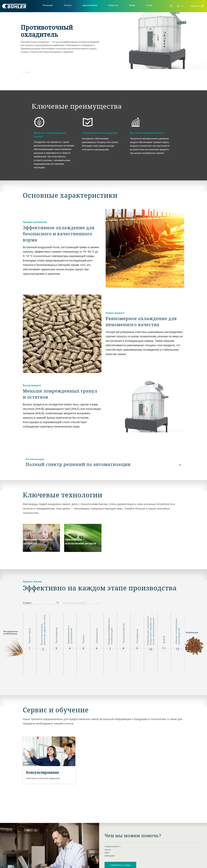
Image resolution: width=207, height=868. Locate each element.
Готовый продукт (81, 603)
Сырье (41, 603)
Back (26, 72)
